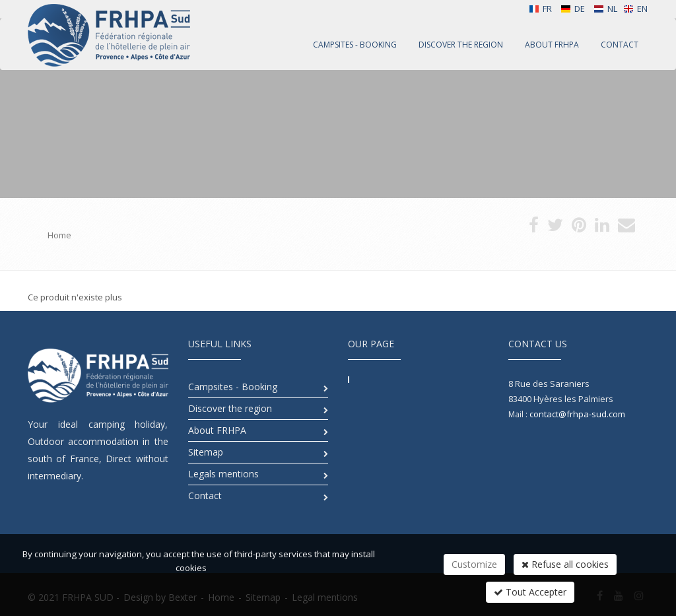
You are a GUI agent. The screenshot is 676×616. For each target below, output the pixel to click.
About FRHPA (217, 430)
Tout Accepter (530, 592)
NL (605, 9)
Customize (474, 564)
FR (540, 9)
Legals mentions (223, 474)
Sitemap (206, 452)
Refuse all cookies (565, 564)
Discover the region (230, 408)
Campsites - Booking (233, 387)
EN (635, 9)
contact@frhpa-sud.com (577, 414)
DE (573, 9)
